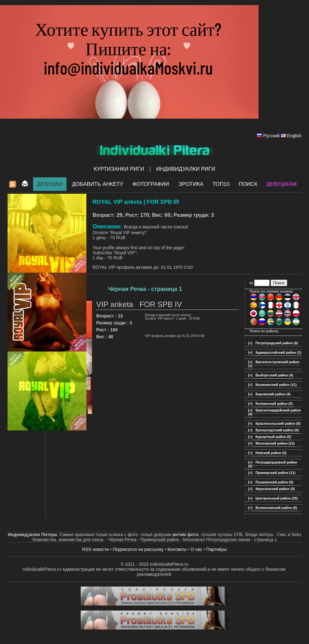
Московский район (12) (275, 443)
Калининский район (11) (276, 385)
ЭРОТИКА (191, 184)
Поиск (248, 184)
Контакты (177, 549)
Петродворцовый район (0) (273, 464)
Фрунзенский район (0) (275, 489)
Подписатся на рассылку (138, 549)
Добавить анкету (98, 184)
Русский (271, 136)
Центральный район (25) (277, 498)
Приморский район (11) (275, 473)
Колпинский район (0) (274, 404)
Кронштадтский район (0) (277, 430)
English (294, 136)
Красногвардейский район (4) (275, 412)
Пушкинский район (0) (274, 482)
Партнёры (216, 549)
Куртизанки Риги (119, 169)
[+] (250, 343)
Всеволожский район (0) (276, 508)
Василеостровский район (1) (274, 364)
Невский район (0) (271, 453)
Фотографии (151, 184)
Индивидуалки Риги (186, 169)
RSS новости (96, 549)
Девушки (50, 184)
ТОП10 (221, 184)
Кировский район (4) (273, 394)
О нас (196, 549)
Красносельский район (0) (278, 423)
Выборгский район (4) (274, 375)
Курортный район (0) (273, 437)
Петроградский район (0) (277, 343)
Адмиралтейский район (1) (278, 352)
